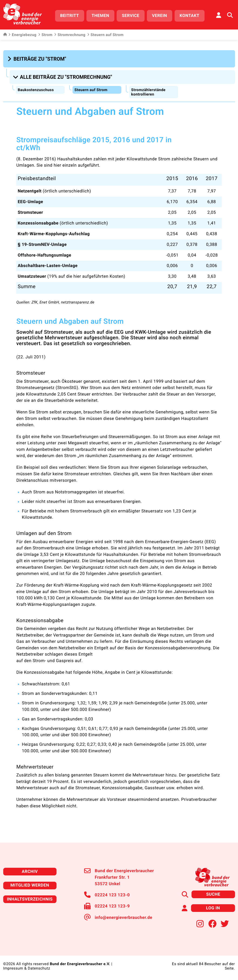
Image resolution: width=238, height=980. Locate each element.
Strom (45, 35)
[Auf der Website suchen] (230, 15)
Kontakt (190, 16)
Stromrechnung (70, 35)
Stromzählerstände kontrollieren (148, 91)
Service (131, 16)
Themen (100, 16)
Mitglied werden (30, 884)
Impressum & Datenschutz (27, 967)
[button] (38, 58)
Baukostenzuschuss (36, 89)
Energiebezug (22, 35)
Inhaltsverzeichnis (30, 898)
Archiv (30, 871)
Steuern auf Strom (91, 89)
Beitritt (70, 16)
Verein (160, 16)
